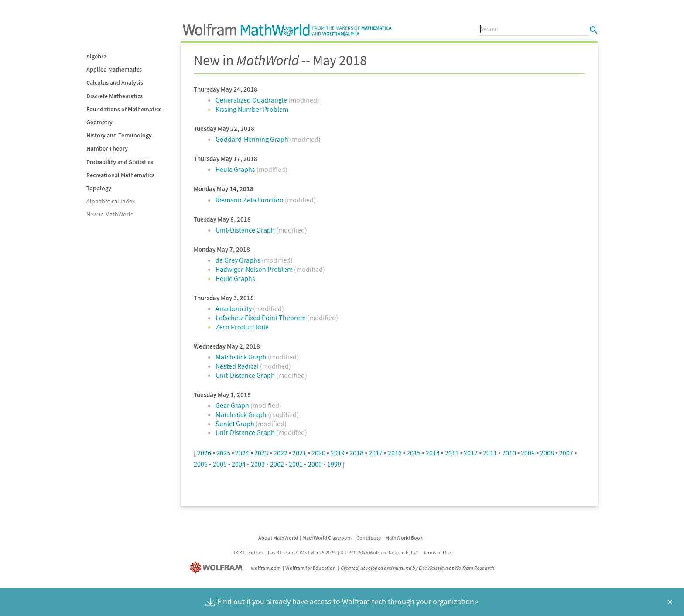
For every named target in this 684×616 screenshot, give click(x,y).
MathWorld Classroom (327, 538)
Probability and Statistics (120, 162)
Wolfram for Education (311, 568)
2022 (280, 453)
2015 (414, 453)
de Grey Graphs (239, 260)
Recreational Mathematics (120, 175)
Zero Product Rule (242, 327)
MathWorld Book (404, 538)
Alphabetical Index (111, 201)
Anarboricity (234, 308)
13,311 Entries (248, 553)
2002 (277, 464)
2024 (242, 453)
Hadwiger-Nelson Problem (255, 269)
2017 (376, 453)
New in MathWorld (110, 214)
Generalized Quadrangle (252, 100)
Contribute (369, 538)
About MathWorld (278, 538)
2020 (318, 453)
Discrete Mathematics (115, 96)
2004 (239, 464)
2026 (204, 453)
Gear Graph (233, 405)
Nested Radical (238, 366)
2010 (509, 453)
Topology (99, 188)
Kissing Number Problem (252, 109)
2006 (201, 464)
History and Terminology (119, 135)
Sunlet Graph (236, 424)
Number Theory (107, 148)
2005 (220, 464)
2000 (315, 464)
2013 (452, 453)
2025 (223, 453)
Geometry (99, 122)
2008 (547, 453)
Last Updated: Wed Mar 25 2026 (302, 553)
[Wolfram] (218, 568)
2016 (395, 453)
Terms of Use (437, 553)
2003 (258, 464)
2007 (566, 453)
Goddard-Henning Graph (253, 139)
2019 (338, 453)
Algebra (96, 56)
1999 (334, 464)
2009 (528, 453)
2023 (261, 453)
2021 (299, 453)
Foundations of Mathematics (124, 109)
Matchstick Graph (242, 357)
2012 (471, 453)
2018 (356, 453)
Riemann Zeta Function (250, 200)
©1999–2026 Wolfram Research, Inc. (380, 553)
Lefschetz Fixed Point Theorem (261, 318)
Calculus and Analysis (115, 82)
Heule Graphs (236, 169)
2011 (490, 453)
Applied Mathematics (114, 69)
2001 (296, 464)
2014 (433, 453)
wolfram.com (266, 568)
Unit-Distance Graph (246, 230)
